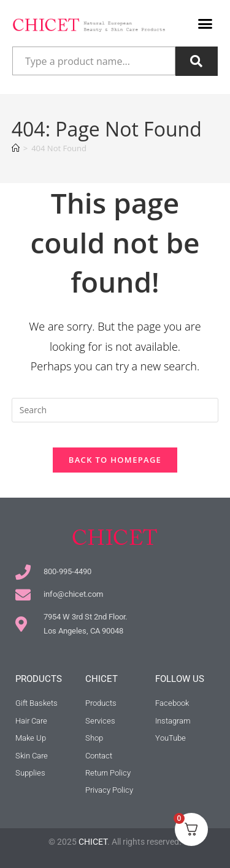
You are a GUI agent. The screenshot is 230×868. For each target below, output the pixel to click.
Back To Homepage (115, 460)
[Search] (197, 61)
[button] (205, 24)
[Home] (16, 148)
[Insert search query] (115, 410)
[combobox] (94, 61)
